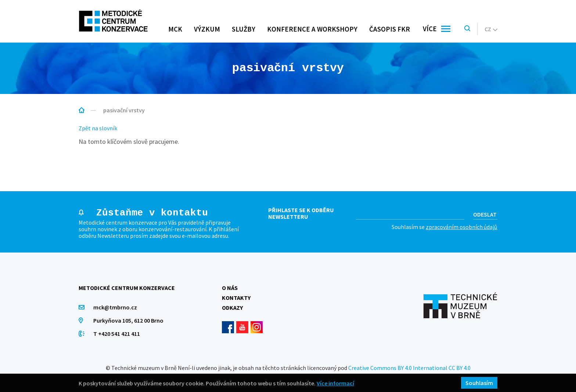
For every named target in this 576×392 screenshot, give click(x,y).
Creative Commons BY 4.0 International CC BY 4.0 (409, 368)
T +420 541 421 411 (117, 334)
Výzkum (207, 29)
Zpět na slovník (98, 128)
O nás (230, 288)
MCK (175, 29)
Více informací (335, 383)
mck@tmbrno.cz (115, 307)
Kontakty (236, 298)
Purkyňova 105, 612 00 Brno (128, 320)
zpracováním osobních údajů (462, 227)
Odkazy (232, 308)
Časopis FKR (390, 29)
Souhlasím (479, 383)
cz (491, 29)
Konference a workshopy (312, 29)
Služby (244, 29)
